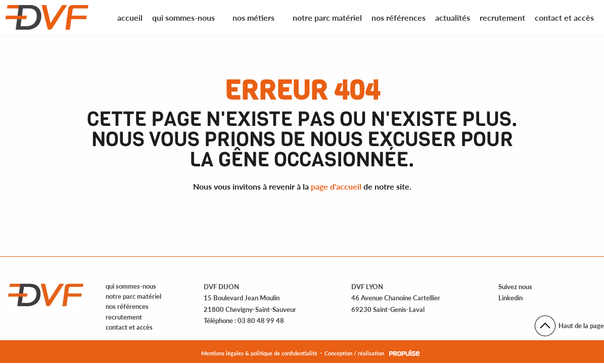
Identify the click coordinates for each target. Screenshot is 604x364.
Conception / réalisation (354, 353)
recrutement (124, 317)
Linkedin (510, 298)
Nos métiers (253, 17)
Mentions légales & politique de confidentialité (259, 353)
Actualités (453, 17)
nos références (127, 306)
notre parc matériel (133, 296)
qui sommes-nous (131, 286)
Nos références (399, 17)
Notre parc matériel (327, 17)
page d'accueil (336, 186)
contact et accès (129, 327)
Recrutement (502, 17)
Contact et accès (564, 17)
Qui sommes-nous (183, 17)
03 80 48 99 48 (261, 321)
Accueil (130, 17)
